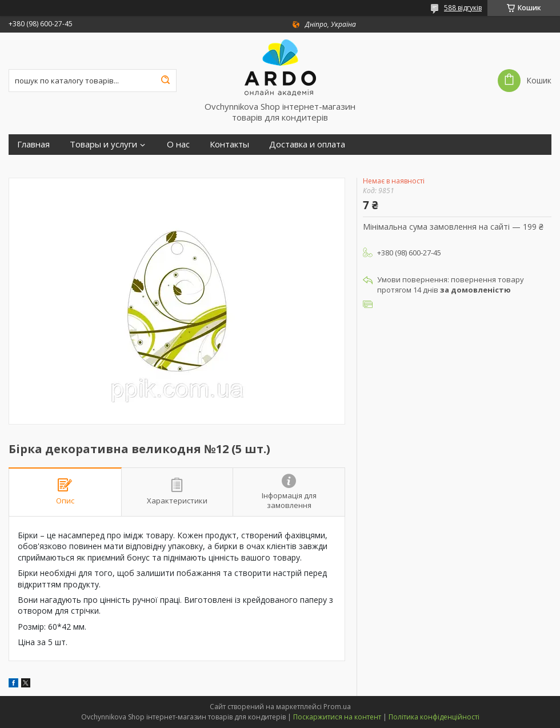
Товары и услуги (103, 144)
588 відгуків (463, 8)
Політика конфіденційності (434, 717)
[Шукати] (165, 81)
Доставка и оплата (307, 144)
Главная (33, 144)
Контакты (229, 144)
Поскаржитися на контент (337, 717)
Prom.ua (337, 707)
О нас (178, 144)
